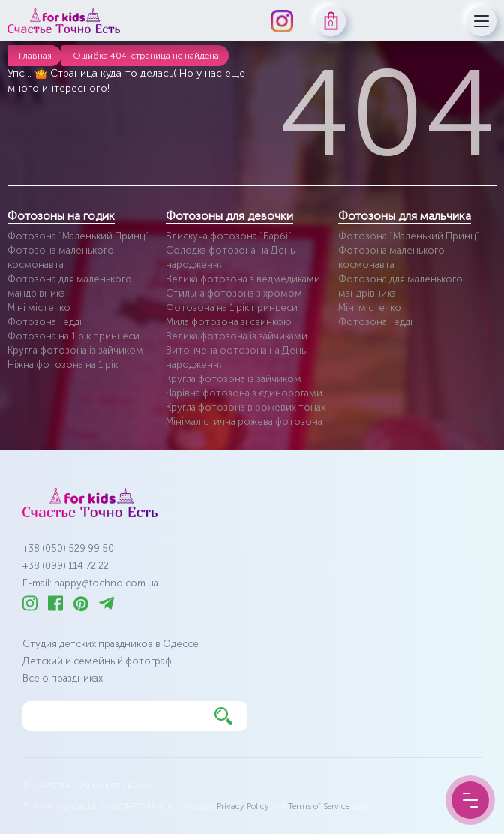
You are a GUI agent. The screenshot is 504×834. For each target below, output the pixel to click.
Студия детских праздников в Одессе (111, 644)
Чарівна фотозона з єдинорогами (244, 393)
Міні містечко (39, 307)
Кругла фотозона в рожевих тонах (246, 407)
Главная (35, 56)
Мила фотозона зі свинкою (229, 322)
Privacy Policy (243, 807)
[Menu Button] (470, 800)
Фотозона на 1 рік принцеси (73, 336)
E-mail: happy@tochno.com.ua (90, 583)
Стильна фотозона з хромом (234, 293)
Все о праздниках (63, 678)
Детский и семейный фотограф (97, 661)
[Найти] (223, 716)
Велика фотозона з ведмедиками (243, 279)
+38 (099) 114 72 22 (66, 566)
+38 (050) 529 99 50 (68, 548)
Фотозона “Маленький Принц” (78, 236)
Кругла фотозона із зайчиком (75, 350)
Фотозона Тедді (45, 322)
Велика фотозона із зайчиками (237, 336)
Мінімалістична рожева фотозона (244, 422)
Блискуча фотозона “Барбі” (229, 236)
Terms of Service (319, 807)
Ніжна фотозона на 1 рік (63, 364)
